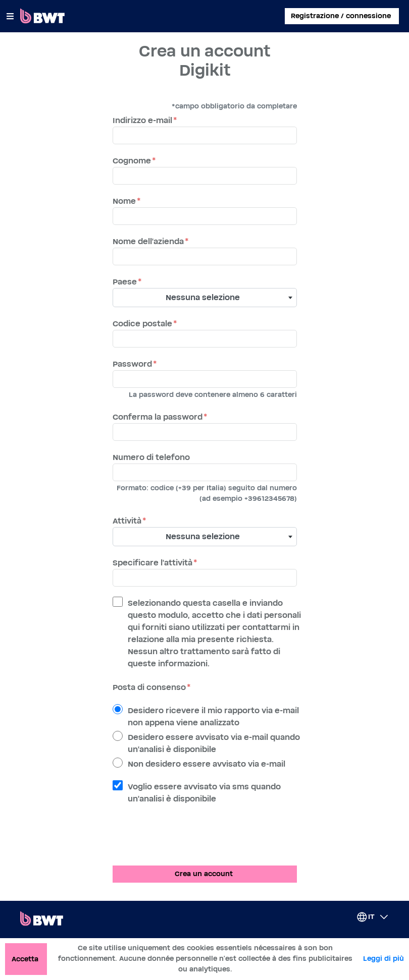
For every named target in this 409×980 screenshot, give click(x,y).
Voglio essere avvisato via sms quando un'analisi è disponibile (204, 793)
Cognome (132, 161)
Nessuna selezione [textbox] (203, 298)
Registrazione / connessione (341, 16)
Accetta (25, 959)
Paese (125, 282)
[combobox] (205, 298)
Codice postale (142, 324)
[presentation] (189, 838)
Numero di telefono (151, 457)
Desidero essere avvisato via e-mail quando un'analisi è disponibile (214, 743)
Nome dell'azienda (148, 242)
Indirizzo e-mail (142, 121)
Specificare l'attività (152, 563)
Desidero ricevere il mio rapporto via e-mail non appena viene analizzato (213, 717)
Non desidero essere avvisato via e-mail (207, 764)
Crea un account (204, 874)
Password (132, 364)
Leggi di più (384, 959)
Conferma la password (158, 417)
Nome (124, 201)
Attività (127, 521)
